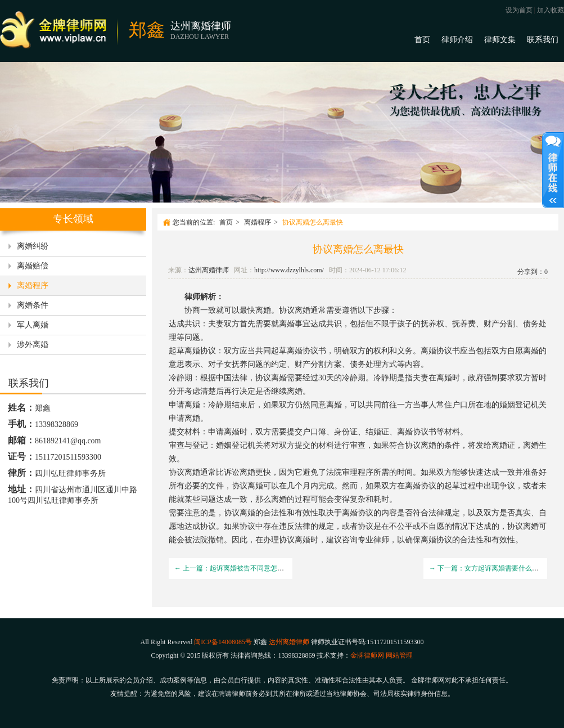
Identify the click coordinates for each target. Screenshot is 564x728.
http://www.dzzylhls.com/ (289, 270)
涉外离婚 (33, 345)
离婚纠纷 (33, 246)
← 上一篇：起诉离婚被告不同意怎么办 (233, 568)
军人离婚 (33, 325)
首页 (422, 40)
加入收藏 (551, 10)
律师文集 (500, 40)
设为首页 (519, 10)
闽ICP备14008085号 (223, 642)
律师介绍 (457, 40)
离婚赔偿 (33, 266)
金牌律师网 (367, 655)
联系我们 (543, 40)
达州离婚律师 (209, 270)
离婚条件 (33, 305)
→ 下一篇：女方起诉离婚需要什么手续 (487, 568)
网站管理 (399, 655)
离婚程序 (33, 286)
